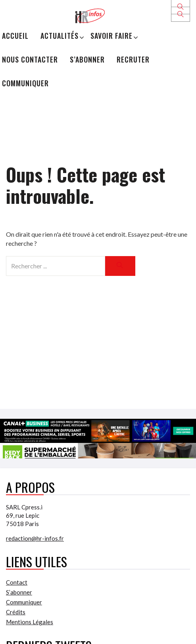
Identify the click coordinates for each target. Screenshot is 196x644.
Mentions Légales (30, 622)
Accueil (15, 36)
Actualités (60, 36)
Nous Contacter (30, 59)
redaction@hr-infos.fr (35, 538)
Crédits (16, 612)
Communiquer (25, 83)
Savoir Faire (111, 36)
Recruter (133, 59)
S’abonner (87, 59)
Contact (17, 582)
